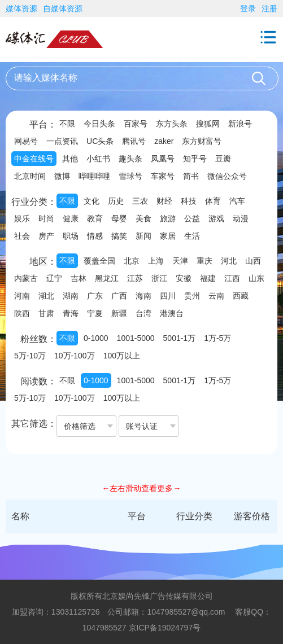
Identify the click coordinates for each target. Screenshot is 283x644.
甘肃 (46, 313)
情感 (95, 236)
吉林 (79, 278)
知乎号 (195, 159)
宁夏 (95, 313)
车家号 (163, 176)
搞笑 (119, 236)
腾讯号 (134, 141)
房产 (46, 236)
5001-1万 (180, 338)
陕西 (22, 313)
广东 (95, 296)
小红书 (98, 159)
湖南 (71, 296)
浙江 (159, 278)
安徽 (184, 278)
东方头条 (172, 124)
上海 (156, 261)
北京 (132, 261)
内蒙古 (26, 278)
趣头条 (130, 159)
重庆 (204, 261)
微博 (62, 176)
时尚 (46, 218)
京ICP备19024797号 (165, 628)
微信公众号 (227, 176)
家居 (168, 236)
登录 (248, 8)
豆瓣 (223, 159)
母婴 (119, 218)
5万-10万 (30, 356)
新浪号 (240, 124)
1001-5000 (136, 338)
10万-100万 (75, 356)
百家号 (136, 124)
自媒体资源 (63, 8)
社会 (22, 236)
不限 (67, 124)
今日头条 (99, 124)
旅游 (168, 218)
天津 (180, 261)
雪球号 (130, 176)
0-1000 (96, 338)
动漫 (241, 218)
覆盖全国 (99, 261)
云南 (216, 296)
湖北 (46, 296)
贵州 (192, 296)
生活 (192, 236)
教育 (95, 218)
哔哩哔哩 (94, 176)
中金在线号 (34, 159)
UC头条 (100, 141)
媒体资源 (21, 8)
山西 (253, 261)
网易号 (26, 141)
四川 (168, 296)
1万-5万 (217, 338)
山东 (256, 278)
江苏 (135, 278)
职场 (71, 236)
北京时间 (30, 176)
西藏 (241, 296)
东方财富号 (202, 141)
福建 (208, 278)
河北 (229, 261)
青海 (71, 313)
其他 (70, 159)
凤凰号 (163, 159)
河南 (22, 296)
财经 (164, 201)
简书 (191, 176)
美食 (143, 218)
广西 (119, 296)
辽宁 (54, 278)
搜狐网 (208, 124)
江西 (232, 278)
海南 (143, 296)
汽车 (237, 201)
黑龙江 (107, 278)
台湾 (143, 313)
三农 (140, 201)
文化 (92, 201)
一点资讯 (62, 141)
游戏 (216, 218)
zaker (164, 141)
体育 (213, 201)
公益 (192, 218)
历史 (116, 201)
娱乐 (22, 218)
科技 (189, 201)
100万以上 (122, 356)
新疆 (119, 313)
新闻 (143, 236)
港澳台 (172, 313)
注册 (269, 8)
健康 (71, 218)
